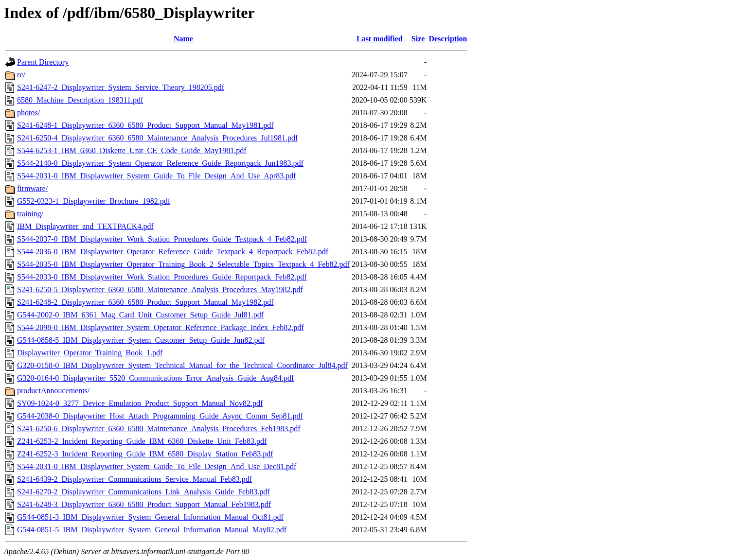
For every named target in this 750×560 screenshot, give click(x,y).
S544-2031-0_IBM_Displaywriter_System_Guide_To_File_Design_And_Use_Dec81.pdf (157, 466)
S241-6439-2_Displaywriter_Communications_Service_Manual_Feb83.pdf (134, 479)
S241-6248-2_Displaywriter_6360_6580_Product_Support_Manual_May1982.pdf (145, 302)
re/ (21, 75)
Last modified (380, 39)
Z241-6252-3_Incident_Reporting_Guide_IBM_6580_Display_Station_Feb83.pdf (145, 454)
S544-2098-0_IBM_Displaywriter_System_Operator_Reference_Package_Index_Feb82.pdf (161, 327)
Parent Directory (43, 62)
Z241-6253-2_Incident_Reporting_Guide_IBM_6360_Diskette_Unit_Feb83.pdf (142, 441)
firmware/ (32, 188)
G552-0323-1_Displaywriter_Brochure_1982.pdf (94, 201)
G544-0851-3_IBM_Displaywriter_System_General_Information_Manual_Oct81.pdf (150, 517)
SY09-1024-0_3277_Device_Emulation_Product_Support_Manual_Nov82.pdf (140, 403)
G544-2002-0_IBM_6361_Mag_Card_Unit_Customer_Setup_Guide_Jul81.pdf (140, 315)
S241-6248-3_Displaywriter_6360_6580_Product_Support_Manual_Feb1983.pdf (144, 504)
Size (418, 39)
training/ (30, 214)
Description (448, 39)
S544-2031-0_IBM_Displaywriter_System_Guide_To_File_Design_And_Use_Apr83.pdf (157, 176)
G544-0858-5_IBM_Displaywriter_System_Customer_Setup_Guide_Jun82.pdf (141, 340)
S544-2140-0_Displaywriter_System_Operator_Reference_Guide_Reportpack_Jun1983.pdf (160, 163)
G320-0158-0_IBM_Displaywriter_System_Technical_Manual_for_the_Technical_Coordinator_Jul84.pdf (182, 365)
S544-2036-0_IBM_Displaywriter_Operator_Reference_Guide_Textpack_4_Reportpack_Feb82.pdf (173, 252)
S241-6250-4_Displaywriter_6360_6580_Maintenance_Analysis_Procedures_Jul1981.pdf (157, 138)
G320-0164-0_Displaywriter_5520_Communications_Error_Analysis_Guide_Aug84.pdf (155, 378)
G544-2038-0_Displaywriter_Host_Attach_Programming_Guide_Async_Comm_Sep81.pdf (160, 416)
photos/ (28, 113)
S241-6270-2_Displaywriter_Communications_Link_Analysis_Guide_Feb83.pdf (143, 492)
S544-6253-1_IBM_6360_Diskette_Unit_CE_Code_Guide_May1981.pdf (132, 150)
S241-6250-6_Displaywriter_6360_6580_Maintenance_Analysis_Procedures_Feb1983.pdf (159, 429)
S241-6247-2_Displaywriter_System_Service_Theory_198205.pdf (121, 87)
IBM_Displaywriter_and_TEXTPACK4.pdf (85, 226)
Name (183, 39)
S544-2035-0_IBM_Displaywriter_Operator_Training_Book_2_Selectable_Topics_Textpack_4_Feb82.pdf (183, 264)
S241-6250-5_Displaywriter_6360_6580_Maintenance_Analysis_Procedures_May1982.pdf (160, 289)
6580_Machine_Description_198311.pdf (80, 100)
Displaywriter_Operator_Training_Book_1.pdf (90, 353)
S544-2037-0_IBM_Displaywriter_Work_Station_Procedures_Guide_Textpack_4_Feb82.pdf (162, 239)
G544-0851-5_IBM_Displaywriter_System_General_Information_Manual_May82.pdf (152, 530)
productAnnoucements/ (53, 391)
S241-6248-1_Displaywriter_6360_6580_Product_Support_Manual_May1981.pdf (145, 125)
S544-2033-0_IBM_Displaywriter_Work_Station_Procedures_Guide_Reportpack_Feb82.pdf (162, 277)
